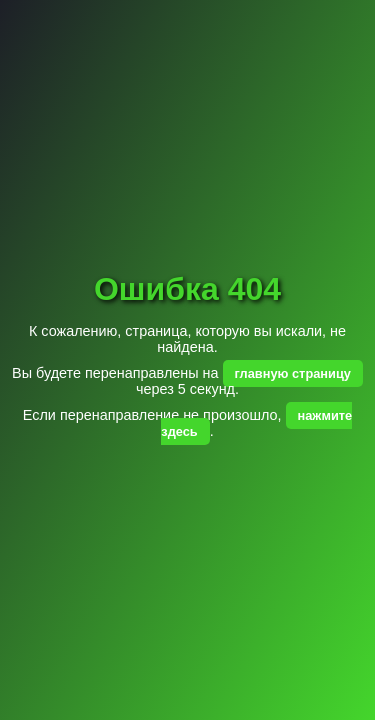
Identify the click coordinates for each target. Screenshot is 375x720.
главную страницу (293, 373)
